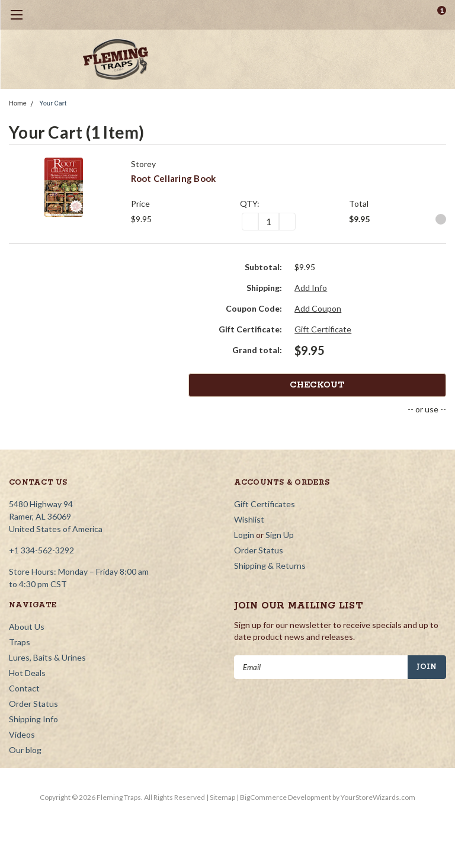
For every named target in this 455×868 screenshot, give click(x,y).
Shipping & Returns (270, 566)
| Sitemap (221, 797)
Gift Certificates (265, 504)
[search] (392, 15)
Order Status (259, 550)
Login (244, 535)
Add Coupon (318, 308)
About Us (27, 627)
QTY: (250, 204)
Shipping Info (33, 719)
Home (18, 103)
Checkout (402, 385)
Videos (22, 734)
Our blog (25, 750)
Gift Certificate (323, 329)
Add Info (311, 288)
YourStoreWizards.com (378, 797)
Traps (20, 642)
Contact (24, 688)
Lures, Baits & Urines (47, 657)
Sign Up (280, 535)
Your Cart (53, 103)
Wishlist (249, 519)
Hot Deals (27, 673)
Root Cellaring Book (174, 178)
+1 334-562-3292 (41, 550)
